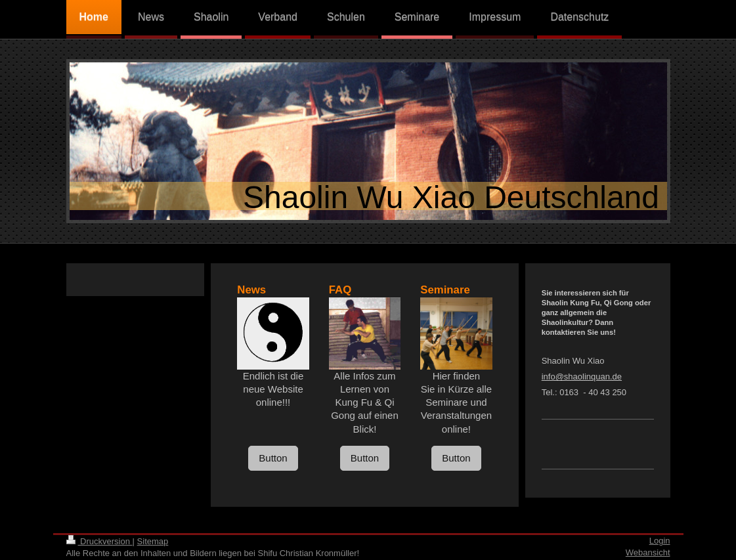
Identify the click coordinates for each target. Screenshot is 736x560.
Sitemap (153, 541)
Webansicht (648, 552)
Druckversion (99, 541)
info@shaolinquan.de (582, 377)
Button (273, 458)
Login (660, 541)
